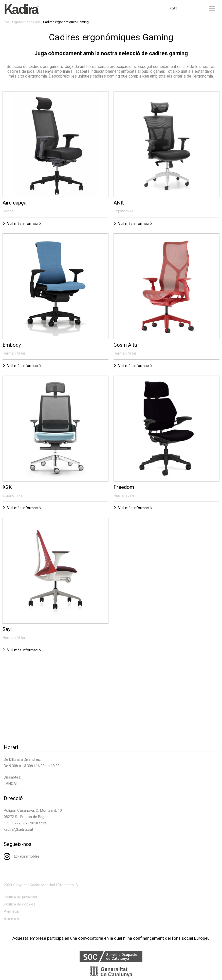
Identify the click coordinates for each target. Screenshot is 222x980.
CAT (174, 9)
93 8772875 (17, 823)
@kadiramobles (22, 856)
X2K (7, 487)
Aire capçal (15, 203)
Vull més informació (24, 224)
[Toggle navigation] (212, 9)
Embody (12, 345)
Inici (7, 22)
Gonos (8, 211)
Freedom (124, 487)
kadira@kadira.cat (18, 829)
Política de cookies (20, 904)
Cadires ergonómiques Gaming (66, 22)
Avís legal (12, 911)
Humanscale (124, 495)
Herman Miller (14, 353)
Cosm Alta (125, 345)
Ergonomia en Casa (26, 22)
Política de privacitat (21, 897)
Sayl (7, 629)
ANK (119, 203)
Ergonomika (123, 211)
